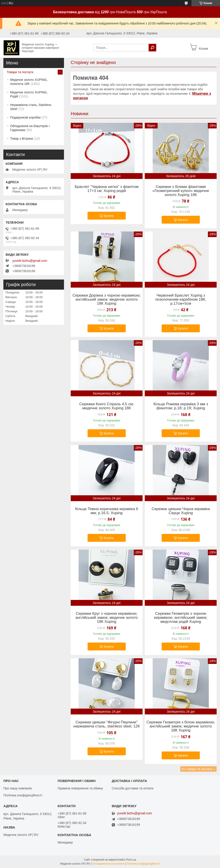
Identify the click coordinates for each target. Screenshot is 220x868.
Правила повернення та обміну (80, 788)
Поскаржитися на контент (108, 864)
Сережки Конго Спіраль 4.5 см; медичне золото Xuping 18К (107, 406)
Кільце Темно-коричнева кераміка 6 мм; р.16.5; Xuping (107, 511)
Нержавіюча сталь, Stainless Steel (31, 107)
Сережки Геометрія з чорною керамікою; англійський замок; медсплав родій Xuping (181, 618)
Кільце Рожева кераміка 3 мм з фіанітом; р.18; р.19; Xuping (181, 406)
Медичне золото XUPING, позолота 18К (29, 82)
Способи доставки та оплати (133, 788)
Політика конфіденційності (23, 795)
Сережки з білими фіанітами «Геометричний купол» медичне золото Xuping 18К (181, 191)
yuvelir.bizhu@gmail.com (30, 261)
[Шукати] (152, 48)
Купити (109, 216)
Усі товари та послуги (197, 769)
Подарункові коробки (25, 117)
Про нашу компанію (18, 788)
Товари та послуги (20, 72)
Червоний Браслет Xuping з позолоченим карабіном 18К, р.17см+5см (181, 300)
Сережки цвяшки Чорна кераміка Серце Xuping (181, 511)
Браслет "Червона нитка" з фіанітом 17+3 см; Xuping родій (107, 189)
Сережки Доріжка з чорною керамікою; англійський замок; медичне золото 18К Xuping (107, 300)
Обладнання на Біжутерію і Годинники (30, 128)
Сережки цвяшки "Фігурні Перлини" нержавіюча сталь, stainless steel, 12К (107, 724)
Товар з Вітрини (22, 139)
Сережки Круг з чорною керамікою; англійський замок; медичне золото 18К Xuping (107, 618)
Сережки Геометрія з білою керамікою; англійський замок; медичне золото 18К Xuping (181, 726)
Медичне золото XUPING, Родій (29, 94)
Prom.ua (131, 860)
